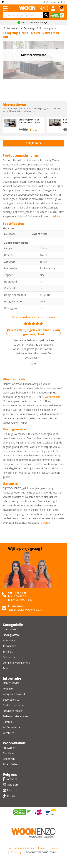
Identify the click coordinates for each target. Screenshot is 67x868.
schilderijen (56, 216)
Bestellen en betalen (14, 705)
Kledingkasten (11, 635)
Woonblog (16, 852)
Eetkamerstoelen (13, 657)
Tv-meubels (9, 646)
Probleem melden (13, 711)
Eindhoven (9, 759)
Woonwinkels (14, 743)
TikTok (11, 796)
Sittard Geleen (11, 764)
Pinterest (12, 790)
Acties (6, 668)
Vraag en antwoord (14, 694)
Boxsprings (9, 640)
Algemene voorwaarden (22, 848)
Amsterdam (9, 748)
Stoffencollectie (12, 727)
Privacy (42, 848)
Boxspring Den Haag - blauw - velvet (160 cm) (30, 121)
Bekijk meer (34, 143)
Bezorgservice (11, 700)
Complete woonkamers (16, 663)
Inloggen (8, 688)
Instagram (13, 785)
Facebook (12, 779)
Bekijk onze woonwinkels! (54, 2)
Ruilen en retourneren (15, 716)
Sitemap (54, 848)
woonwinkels (53, 397)
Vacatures (8, 733)
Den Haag (8, 753)
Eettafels (8, 652)
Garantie (46, 523)
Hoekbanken (10, 629)
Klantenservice (11, 683)
